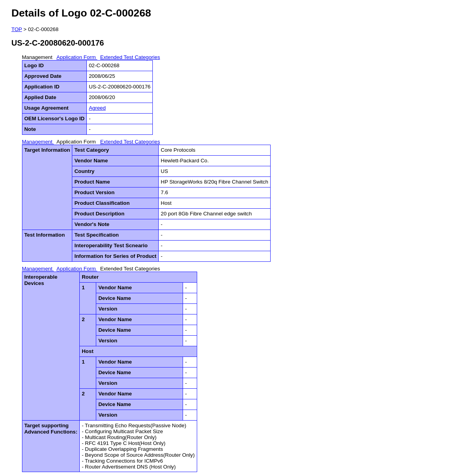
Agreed (97, 108)
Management (38, 57)
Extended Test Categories (130, 57)
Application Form (77, 57)
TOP (17, 29)
